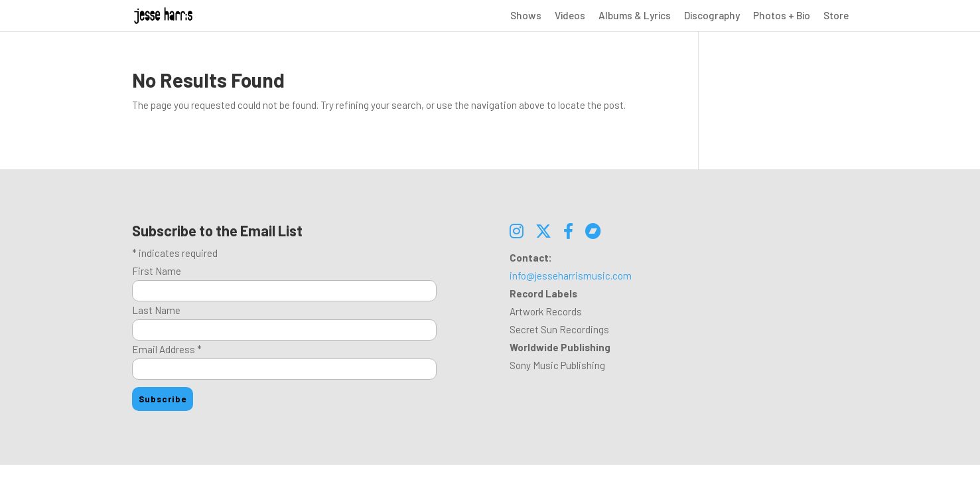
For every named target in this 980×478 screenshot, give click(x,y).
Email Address (167, 349)
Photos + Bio (782, 16)
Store (836, 16)
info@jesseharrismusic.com (571, 276)
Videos (570, 16)
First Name (157, 271)
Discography (712, 16)
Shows (526, 16)
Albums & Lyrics (635, 16)
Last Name (156, 310)
